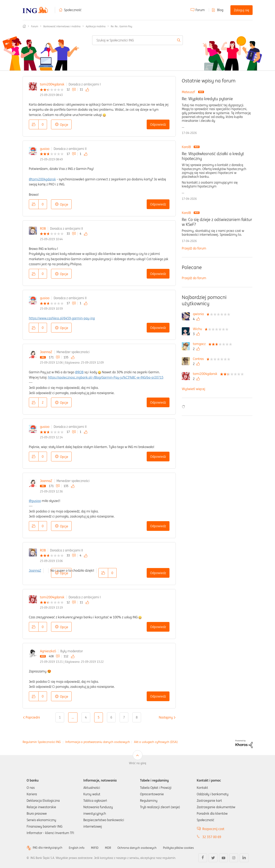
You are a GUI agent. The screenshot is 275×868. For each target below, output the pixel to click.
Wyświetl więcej (193, 389)
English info (78, 848)
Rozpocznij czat (213, 829)
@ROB (79, 372)
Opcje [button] (64, 125)
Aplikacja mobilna (96, 26)
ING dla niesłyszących (48, 848)
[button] (34, 124)
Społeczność (73, 10)
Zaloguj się (242, 10)
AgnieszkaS (48, 651)
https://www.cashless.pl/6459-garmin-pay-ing (62, 318)
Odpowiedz (158, 124)
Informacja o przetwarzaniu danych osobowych (98, 742)
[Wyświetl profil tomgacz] (200, 344)
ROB (43, 228)
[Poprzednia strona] (33, 717)
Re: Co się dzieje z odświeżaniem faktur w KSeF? (217, 222)
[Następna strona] (166, 717)
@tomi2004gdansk (42, 179)
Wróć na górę (138, 763)
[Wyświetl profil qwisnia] (199, 314)
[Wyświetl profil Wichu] (198, 329)
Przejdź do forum (194, 248)
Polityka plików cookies (184, 848)
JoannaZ (46, 352)
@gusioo (35, 501)
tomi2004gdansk (52, 84)
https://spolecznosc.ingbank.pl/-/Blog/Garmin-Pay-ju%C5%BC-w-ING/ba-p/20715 (106, 377)
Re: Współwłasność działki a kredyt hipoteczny (213, 156)
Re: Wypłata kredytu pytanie (207, 99)
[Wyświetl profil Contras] (199, 359)
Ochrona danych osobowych (140, 848)
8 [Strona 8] (137, 717)
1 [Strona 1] (60, 717)
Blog (220, 10)
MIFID (97, 848)
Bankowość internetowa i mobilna (62, 26)
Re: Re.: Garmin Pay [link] (121, 26)
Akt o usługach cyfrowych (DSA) (156, 742)
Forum (200, 10)
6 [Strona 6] (111, 717)
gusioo (45, 149)
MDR (110, 848)
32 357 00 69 (212, 837)
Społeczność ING (24, 26)
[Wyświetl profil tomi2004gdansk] (206, 374)
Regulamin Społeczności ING (42, 742)
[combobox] (138, 40)
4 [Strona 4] (86, 717)
